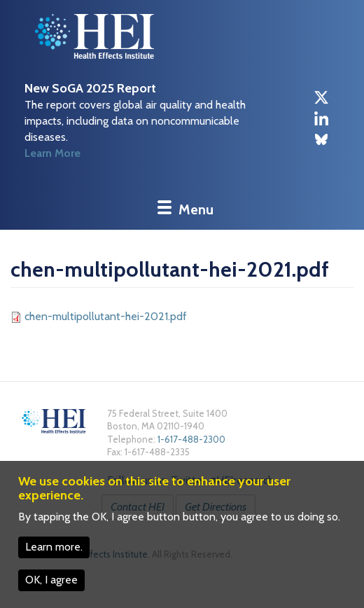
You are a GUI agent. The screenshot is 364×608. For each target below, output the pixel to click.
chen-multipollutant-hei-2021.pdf (106, 316)
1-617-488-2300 (191, 439)
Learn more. (54, 547)
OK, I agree (51, 580)
